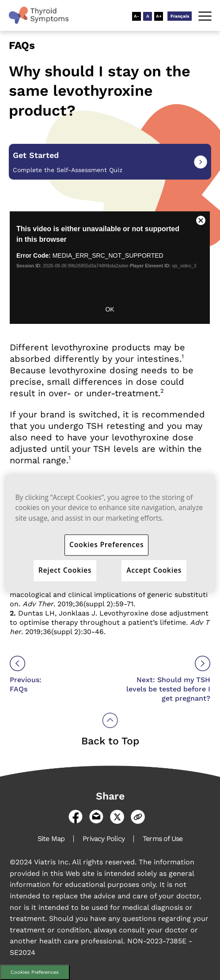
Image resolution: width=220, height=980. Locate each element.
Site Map (51, 839)
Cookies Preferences (35, 972)
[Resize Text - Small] (137, 16)
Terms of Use (163, 839)
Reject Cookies (65, 570)
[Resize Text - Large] (159, 16)
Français (180, 16)
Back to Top (110, 741)
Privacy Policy (104, 839)
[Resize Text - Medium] (148, 16)
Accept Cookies (154, 570)
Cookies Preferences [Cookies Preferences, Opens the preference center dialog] (106, 544)
